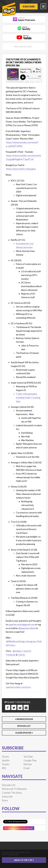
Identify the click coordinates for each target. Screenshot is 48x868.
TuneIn (6, 764)
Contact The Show (12, 793)
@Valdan (17, 651)
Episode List (24, 726)
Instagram (31, 641)
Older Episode (23, 733)
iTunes (5, 756)
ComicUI (26, 651)
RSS (4, 768)
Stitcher (28, 764)
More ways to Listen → (24, 46)
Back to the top (24, 860)
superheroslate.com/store (18, 687)
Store (5, 800)
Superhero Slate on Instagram (19, 828)
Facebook (11, 655)
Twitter (22, 655)
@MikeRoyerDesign (16, 641)
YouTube (28, 756)
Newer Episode (25, 719)
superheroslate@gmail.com (22, 624)
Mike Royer (14, 854)
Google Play (30, 760)
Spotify (6, 760)
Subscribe (29, 7)
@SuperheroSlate (27, 628)
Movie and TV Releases (14, 789)
